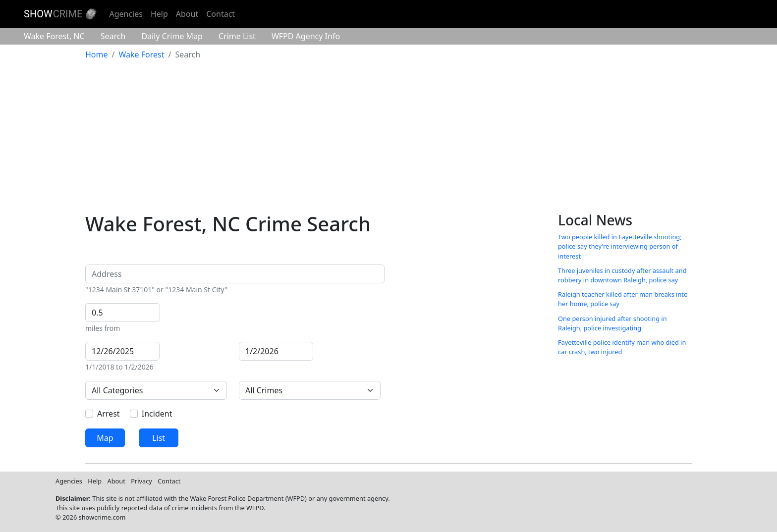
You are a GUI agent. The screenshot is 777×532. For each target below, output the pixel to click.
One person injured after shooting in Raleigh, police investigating (612, 323)
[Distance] (123, 313)
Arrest (109, 414)
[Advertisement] (388, 138)
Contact (221, 14)
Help (159, 14)
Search (113, 36)
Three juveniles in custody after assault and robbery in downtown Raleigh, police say (622, 275)
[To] (276, 351)
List (159, 438)
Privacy (141, 481)
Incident (157, 414)
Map (105, 438)
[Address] (235, 274)
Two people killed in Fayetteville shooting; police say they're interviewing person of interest (620, 246)
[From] (122, 351)
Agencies (126, 14)
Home (97, 54)
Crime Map (172, 36)
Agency (306, 36)
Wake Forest (54, 36)
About (187, 14)
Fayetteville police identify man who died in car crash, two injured (622, 347)
